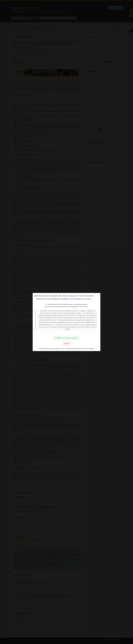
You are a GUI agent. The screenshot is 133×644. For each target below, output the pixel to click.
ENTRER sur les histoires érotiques (66, 338)
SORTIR (67, 344)
